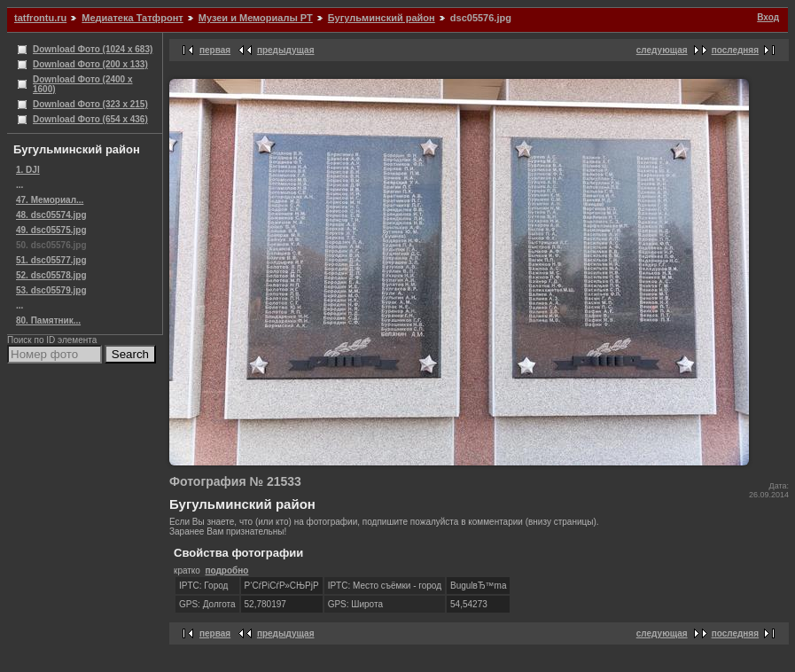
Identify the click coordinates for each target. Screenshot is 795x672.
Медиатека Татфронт (132, 18)
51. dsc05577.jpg (51, 260)
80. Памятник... (48, 320)
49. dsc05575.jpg (51, 230)
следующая (662, 50)
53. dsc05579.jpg (51, 290)
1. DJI (28, 170)
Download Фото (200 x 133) (90, 64)
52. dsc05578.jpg (51, 275)
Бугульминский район (382, 18)
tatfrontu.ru (40, 18)
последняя (735, 50)
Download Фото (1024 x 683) (93, 49)
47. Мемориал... (50, 200)
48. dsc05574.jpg (51, 215)
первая (215, 50)
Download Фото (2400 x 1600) (83, 84)
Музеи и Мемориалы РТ (256, 18)
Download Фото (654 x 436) (90, 119)
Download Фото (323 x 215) (90, 104)
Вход (768, 17)
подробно (226, 570)
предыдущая (286, 50)
